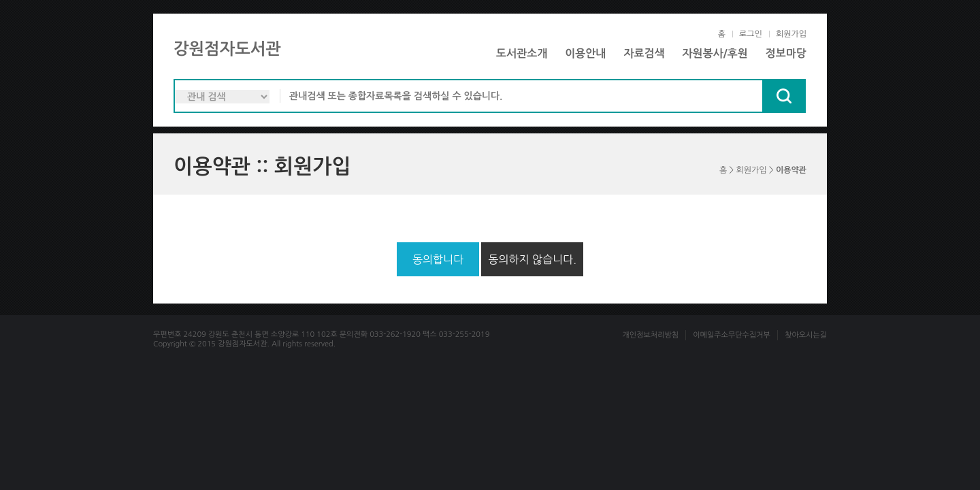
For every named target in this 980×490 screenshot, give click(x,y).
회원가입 (791, 34)
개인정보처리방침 (650, 335)
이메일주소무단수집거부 (732, 335)
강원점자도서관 (227, 49)
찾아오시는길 (806, 335)
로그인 (751, 34)
